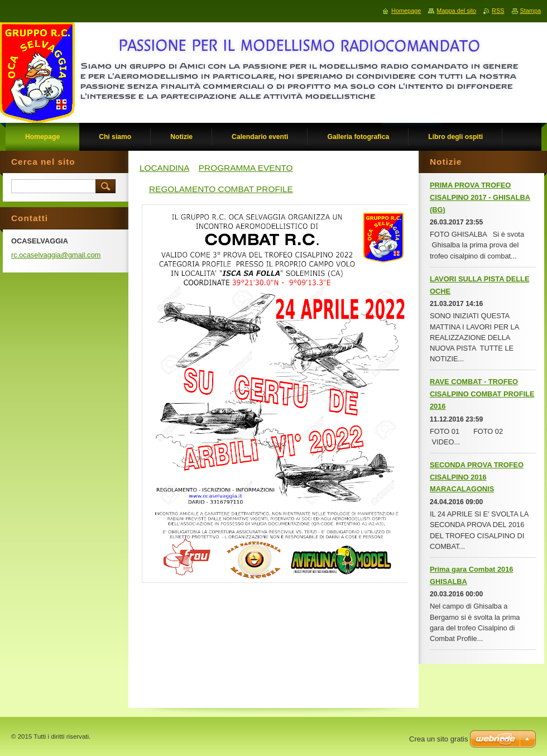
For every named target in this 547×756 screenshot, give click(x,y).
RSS (498, 11)
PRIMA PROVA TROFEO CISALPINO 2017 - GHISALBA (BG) (480, 197)
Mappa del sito (456, 11)
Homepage (406, 11)
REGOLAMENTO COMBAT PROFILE (221, 189)
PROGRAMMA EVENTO (246, 168)
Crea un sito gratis (439, 739)
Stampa (531, 11)
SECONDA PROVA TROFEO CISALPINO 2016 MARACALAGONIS (477, 477)
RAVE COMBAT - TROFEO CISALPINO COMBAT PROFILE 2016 (482, 394)
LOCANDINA (164, 168)
